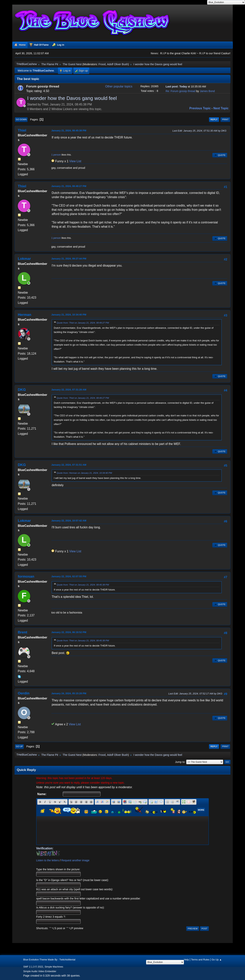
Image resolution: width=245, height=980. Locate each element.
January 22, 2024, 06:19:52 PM (69, 632)
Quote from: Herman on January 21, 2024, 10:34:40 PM (84, 473)
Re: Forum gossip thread (180, 91)
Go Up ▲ (217, 960)
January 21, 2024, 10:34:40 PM (69, 315)
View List (75, 161)
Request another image (75, 860)
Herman (24, 315)
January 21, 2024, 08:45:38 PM (69, 131)
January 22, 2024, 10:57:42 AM (69, 521)
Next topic (221, 108)
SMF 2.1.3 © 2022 (33, 967)
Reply (214, 119)
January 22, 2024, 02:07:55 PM (69, 576)
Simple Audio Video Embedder (40, 971)
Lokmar (24, 259)
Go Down (21, 119)
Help (186, 960)
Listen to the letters (48, 860)
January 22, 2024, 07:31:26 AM (69, 390)
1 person (56, 155)
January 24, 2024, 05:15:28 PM (69, 693)
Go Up (19, 746)
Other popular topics (119, 86)
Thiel (22, 130)
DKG (22, 390)
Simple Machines (54, 967)
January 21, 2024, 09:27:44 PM (69, 259)
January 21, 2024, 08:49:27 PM (69, 186)
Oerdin (24, 693)
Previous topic (200, 108)
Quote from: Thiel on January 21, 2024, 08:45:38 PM (83, 585)
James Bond (207, 91)
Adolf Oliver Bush (117, 64)
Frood (102, 64)
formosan (26, 576)
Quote (220, 155)
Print (225, 119)
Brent (22, 632)
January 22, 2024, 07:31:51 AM (69, 465)
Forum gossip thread (43, 86)
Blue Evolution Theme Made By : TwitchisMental (49, 960)
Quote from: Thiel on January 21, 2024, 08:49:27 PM (83, 323)
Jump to (180, 762)
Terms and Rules (200, 960)
